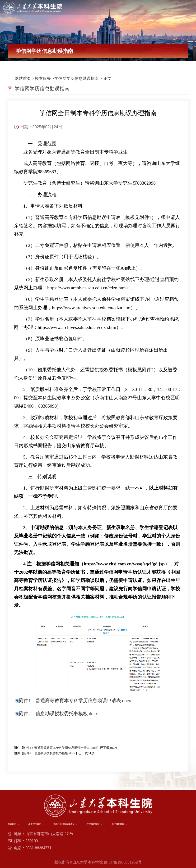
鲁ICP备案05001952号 (123, 862)
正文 (107, 79)
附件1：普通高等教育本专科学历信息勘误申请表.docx (75, 701)
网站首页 (23, 79)
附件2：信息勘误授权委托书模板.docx (58, 714)
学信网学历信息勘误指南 (77, 79)
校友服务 (43, 79)
